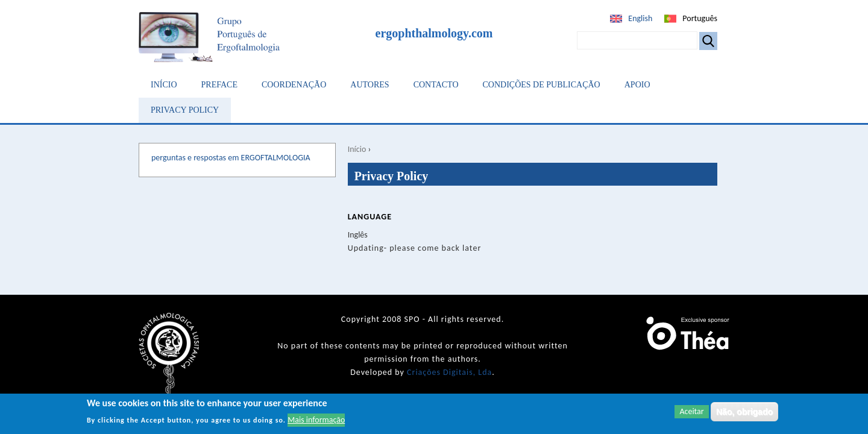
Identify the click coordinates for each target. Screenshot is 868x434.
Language (370, 217)
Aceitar (691, 413)
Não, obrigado (744, 413)
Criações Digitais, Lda (449, 372)
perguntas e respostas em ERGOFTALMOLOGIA (231, 158)
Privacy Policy (185, 110)
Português (700, 18)
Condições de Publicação (542, 85)
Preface (219, 85)
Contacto (436, 85)
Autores (370, 85)
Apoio (637, 85)
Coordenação (294, 85)
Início (164, 85)
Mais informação (316, 421)
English (640, 18)
